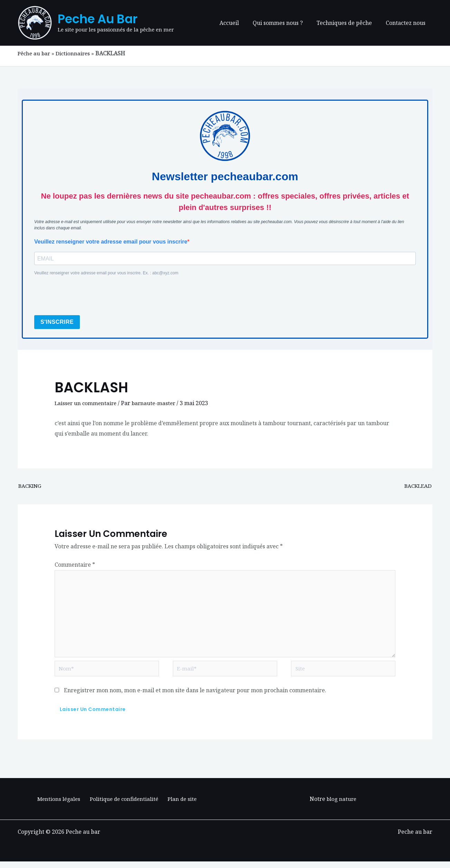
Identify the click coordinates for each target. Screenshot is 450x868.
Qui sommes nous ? (285, 23)
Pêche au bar (35, 53)
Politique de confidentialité (124, 805)
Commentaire (75, 566)
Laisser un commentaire (87, 404)
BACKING (31, 487)
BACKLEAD (417, 487)
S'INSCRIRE (57, 323)
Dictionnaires (75, 53)
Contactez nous (407, 23)
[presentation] (87, 296)
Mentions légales (60, 805)
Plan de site (181, 805)
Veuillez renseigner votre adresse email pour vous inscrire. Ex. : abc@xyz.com (106, 274)
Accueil (239, 23)
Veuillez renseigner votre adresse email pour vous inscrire (111, 242)
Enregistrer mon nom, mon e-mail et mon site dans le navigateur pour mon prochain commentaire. (195, 696)
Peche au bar (98, 19)
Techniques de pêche (348, 23)
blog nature (341, 805)
